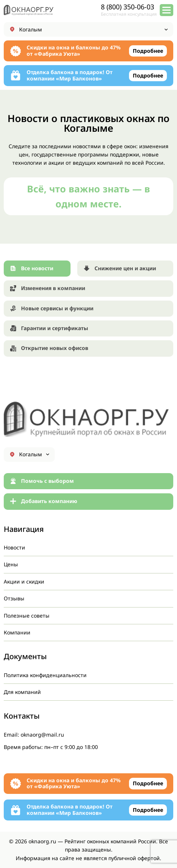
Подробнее (148, 51)
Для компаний (22, 692)
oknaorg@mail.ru (42, 735)
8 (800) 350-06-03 (127, 7)
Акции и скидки (24, 581)
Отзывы (14, 598)
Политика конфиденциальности (45, 675)
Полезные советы (27, 616)
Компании (17, 632)
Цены (11, 564)
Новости (14, 547)
